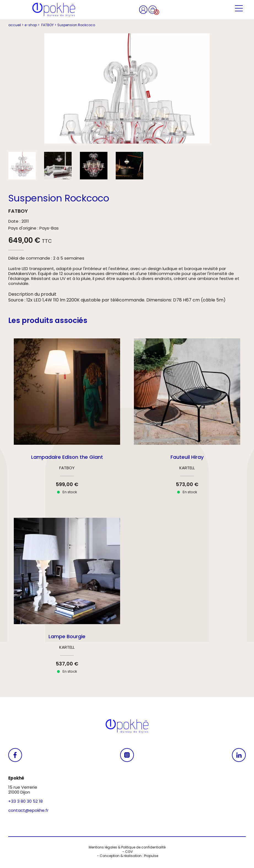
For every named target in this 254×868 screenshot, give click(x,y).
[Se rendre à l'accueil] (54, 10)
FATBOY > (48, 25)
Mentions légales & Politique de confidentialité (127, 847)
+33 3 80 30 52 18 (25, 801)
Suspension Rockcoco (76, 25)
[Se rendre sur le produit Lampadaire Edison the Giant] (67, 421)
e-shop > (32, 25)
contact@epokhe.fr (28, 810)
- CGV (127, 852)
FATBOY (18, 211)
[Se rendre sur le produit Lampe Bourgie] (67, 601)
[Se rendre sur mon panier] (153, 9)
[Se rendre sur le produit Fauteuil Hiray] (187, 421)
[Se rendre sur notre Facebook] (15, 755)
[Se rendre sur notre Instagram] (127, 755)
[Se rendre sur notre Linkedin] (239, 755)
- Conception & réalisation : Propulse (127, 856)
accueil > (16, 25)
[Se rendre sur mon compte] (144, 9)
